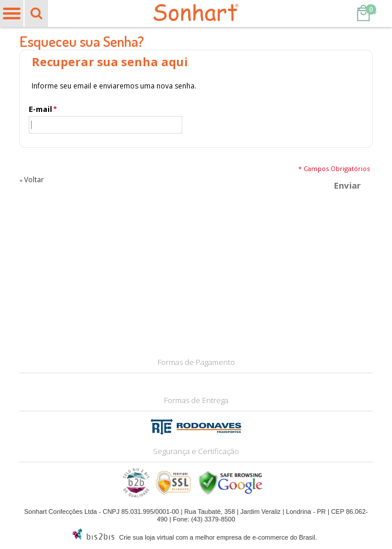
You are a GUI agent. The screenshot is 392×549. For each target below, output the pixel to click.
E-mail (40, 109)
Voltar (32, 180)
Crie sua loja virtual (146, 537)
